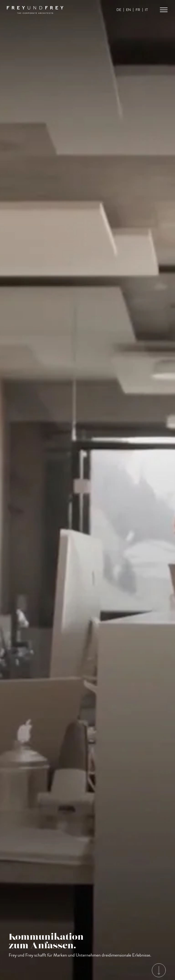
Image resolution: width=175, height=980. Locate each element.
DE (119, 10)
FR (138, 10)
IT (146, 10)
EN (128, 10)
